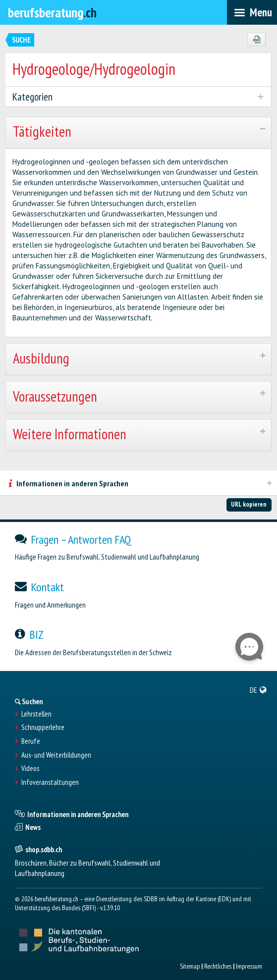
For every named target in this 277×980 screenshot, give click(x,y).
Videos (30, 769)
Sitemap (190, 966)
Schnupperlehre (43, 727)
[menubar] (252, 12)
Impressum (249, 966)
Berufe (31, 741)
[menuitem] (258, 690)
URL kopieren (249, 504)
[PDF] (256, 40)
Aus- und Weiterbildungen (56, 755)
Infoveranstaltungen (50, 782)
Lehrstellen (36, 714)
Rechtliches (218, 966)
